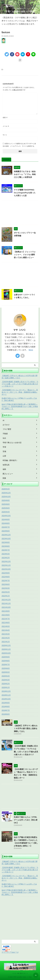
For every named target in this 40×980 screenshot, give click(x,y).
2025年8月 (6, 504)
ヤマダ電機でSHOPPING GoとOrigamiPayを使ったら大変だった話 (25, 193)
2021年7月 (6, 619)
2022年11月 (6, 565)
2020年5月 (6, 672)
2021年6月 (6, 623)
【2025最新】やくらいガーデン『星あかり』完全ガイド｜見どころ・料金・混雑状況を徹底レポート (20, 392)
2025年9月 (6, 500)
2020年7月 (6, 665)
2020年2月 (6, 684)
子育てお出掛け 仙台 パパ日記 (20, 11)
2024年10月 (6, 516)
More (31, 350)
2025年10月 (6, 497)
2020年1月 (6, 687)
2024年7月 (6, 527)
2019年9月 (6, 703)
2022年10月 (6, 569)
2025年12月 (6, 493)
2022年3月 (6, 588)
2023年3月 (6, 554)
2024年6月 (6, 531)
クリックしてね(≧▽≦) (10, 952)
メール (6, 126)
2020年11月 (6, 649)
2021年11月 (6, 604)
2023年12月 (6, 535)
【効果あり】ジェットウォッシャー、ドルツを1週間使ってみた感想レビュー (25, 255)
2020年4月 (6, 676)
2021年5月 (6, 626)
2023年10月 (6, 539)
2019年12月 (6, 691)
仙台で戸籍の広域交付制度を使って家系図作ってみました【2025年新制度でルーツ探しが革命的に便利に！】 (20, 406)
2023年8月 (6, 546)
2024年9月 (6, 520)
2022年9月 (6, 573)
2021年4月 (6, 630)
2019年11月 (6, 695)
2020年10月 (6, 653)
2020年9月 (6, 657)
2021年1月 (6, 642)
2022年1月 (6, 596)
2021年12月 (6, 600)
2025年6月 (6, 508)
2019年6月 (6, 714)
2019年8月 (6, 707)
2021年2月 (6, 638)
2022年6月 (6, 584)
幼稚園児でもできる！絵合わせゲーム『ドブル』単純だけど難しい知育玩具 (25, 174)
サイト (5, 135)
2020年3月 (6, 680)
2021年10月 (6, 607)
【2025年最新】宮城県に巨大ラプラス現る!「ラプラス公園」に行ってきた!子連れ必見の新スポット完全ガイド (20, 384)
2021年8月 (6, 615)
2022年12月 (6, 562)
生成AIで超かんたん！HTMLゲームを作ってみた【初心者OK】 (19, 399)
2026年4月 (6, 489)
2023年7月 (6, 550)
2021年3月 (6, 634)
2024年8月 (6, 523)
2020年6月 (6, 668)
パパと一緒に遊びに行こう (20, 973)
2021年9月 (6, 611)
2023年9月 (6, 542)
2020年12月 (6, 646)
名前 (5, 117)
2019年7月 (6, 710)
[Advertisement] (20, 213)
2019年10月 (6, 699)
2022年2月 (6, 592)
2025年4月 (6, 512)
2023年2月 (6, 558)
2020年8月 (6, 661)
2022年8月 (6, 577)
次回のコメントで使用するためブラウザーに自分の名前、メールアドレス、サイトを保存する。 (19, 145)
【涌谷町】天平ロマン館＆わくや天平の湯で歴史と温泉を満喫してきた (20, 377)
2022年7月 (6, 581)
